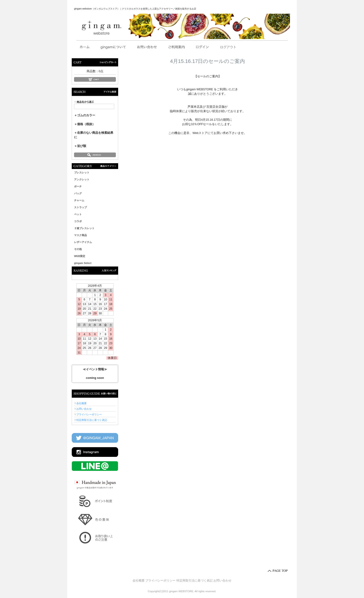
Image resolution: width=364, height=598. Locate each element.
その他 (78, 249)
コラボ (78, 221)
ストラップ (80, 207)
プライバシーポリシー (89, 414)
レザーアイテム (83, 242)
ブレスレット (82, 172)
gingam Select (83, 263)
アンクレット (82, 179)
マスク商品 (80, 235)
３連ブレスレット (84, 228)
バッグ (78, 193)
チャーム (79, 200)
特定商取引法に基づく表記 (92, 420)
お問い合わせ (84, 409)
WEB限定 (80, 256)
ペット (78, 214)
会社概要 (81, 403)
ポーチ (78, 186)
